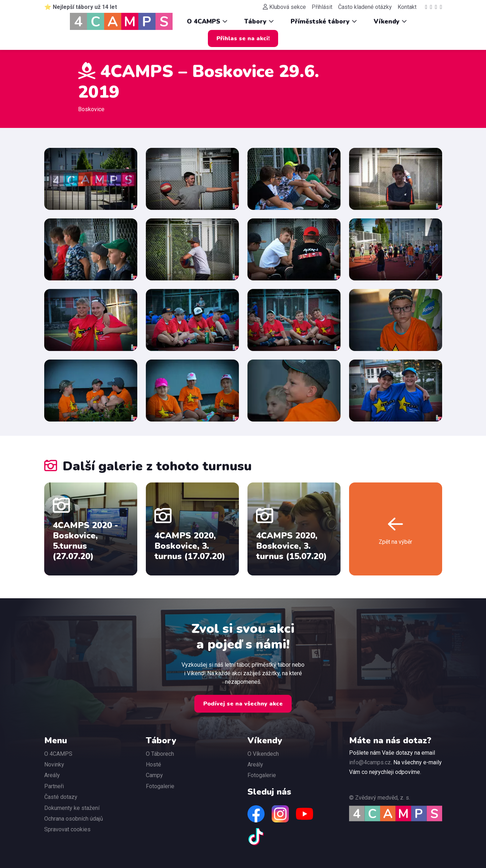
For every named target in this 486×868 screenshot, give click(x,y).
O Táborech (160, 754)
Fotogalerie (160, 786)
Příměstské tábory (324, 21)
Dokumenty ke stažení (72, 808)
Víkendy (390, 21)
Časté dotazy (61, 797)
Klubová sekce (284, 7)
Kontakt (407, 7)
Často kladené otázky (365, 7)
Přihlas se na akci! (243, 38)
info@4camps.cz (370, 762)
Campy (154, 775)
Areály (52, 775)
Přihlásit (322, 7)
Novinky (54, 764)
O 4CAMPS (207, 21)
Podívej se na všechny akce (243, 704)
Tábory (259, 21)
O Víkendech (263, 754)
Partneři (54, 786)
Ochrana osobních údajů (74, 819)
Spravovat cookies (67, 829)
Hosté (154, 764)
